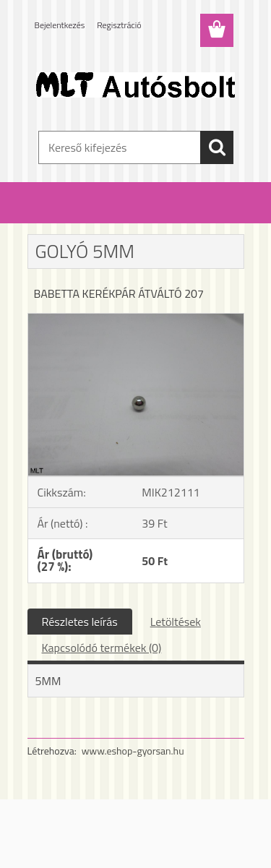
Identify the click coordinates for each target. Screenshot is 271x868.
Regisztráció (119, 25)
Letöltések (176, 622)
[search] (217, 147)
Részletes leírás (80, 622)
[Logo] (135, 85)
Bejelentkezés (60, 25)
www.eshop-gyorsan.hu (133, 751)
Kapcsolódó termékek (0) (102, 648)
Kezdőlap (55, 215)
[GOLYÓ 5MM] (136, 319)
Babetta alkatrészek (121, 215)
